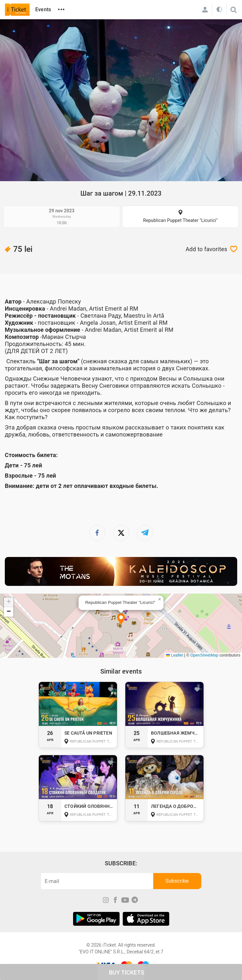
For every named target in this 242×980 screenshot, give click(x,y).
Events (43, 9)
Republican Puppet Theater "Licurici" (180, 220)
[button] (121, 620)
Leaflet (175, 655)
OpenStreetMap (204, 655)
